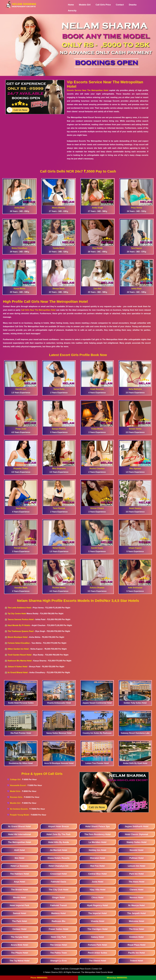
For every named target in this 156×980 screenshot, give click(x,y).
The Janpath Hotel (136, 913)
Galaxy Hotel (98, 937)
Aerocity (72, 11)
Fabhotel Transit (58, 905)
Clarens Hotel (136, 890)
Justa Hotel (98, 882)
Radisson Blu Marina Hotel (20, 661)
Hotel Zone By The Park (59, 834)
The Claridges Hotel (98, 929)
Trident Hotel (136, 961)
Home (71, 5)
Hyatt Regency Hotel (98, 905)
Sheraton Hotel (97, 858)
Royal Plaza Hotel (136, 945)
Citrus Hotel (97, 898)
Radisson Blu (58, 921)
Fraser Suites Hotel (59, 929)
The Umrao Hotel (59, 945)
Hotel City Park (59, 937)
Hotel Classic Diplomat (137, 834)
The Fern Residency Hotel (98, 834)
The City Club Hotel (59, 890)
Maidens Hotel (59, 913)
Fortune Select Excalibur (19, 643)
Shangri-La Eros (58, 961)
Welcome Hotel (137, 921)
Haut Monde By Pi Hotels (19, 625)
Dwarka (133, 5)
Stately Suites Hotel (136, 842)
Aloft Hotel (19, 850)
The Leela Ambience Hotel (19, 608)
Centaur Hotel (20, 929)
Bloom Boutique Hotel (18, 637)
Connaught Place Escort (80, 969)
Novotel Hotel (136, 850)
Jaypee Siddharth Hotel (136, 826)
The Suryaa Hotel (19, 937)
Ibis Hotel (19, 858)
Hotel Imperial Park (19, 905)
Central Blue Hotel (97, 874)
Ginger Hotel (59, 898)
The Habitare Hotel (19, 874)
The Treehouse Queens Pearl (21, 631)
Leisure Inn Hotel (136, 866)
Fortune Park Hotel (98, 945)
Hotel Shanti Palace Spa (98, 826)
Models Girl (85, 5)
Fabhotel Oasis (58, 882)
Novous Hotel (136, 898)
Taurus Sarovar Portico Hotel (21, 619)
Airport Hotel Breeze (59, 826)
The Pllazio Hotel (20, 953)
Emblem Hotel (136, 937)
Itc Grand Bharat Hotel (18, 672)
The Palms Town (58, 953)
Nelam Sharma (52, 972)
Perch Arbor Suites (97, 953)
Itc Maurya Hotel (137, 905)
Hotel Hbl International (20, 834)
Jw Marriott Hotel (59, 850)
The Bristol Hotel (20, 890)
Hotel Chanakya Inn (58, 866)
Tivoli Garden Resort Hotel (20, 655)
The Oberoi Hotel (98, 961)
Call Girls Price (103, 5)
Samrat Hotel (19, 913)
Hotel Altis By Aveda (59, 842)
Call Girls (65, 969)
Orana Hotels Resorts (59, 858)
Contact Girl (97, 969)
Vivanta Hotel (98, 921)
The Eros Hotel (137, 929)
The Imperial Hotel (97, 913)
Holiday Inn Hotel (98, 850)
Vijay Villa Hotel (98, 890)
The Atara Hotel (136, 882)
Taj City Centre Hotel (17, 614)
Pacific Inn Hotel (136, 953)
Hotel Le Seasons (20, 866)
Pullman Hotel (136, 858)
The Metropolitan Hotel (19, 842)
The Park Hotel (20, 921)
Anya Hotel (20, 882)
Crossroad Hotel (59, 874)
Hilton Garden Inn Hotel (18, 649)
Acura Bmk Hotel (19, 945)
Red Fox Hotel (98, 866)
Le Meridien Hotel (97, 842)
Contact (120, 5)
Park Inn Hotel (137, 874)
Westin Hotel (20, 898)
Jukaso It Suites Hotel (17, 667)
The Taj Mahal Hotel (20, 961)
